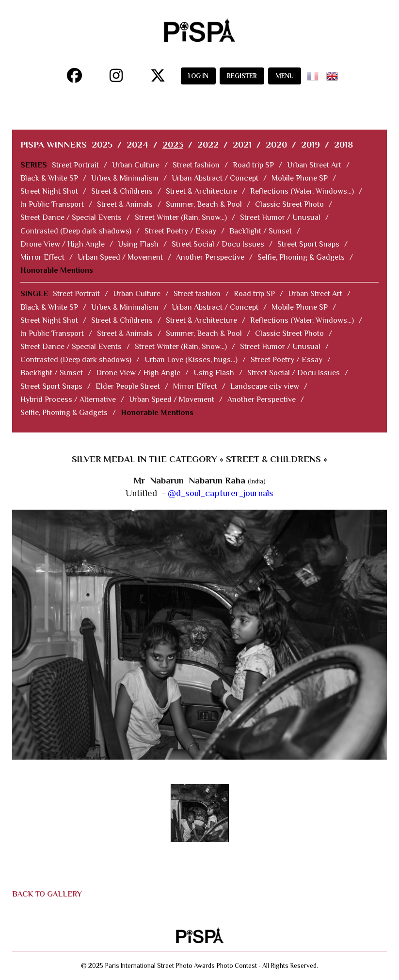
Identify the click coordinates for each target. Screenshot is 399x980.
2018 (343, 144)
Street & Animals (125, 204)
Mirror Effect (42, 257)
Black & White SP (49, 178)
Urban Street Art (314, 165)
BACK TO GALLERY (47, 894)
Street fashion (196, 165)
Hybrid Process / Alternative (68, 399)
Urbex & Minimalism (125, 178)
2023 (173, 144)
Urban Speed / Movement (120, 257)
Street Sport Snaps (308, 244)
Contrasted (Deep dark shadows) (76, 231)
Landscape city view (265, 386)
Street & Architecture (201, 191)
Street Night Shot (49, 191)
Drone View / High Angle (63, 244)
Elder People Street (128, 386)
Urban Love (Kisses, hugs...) (191, 360)
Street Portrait (75, 165)
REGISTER (242, 76)
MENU (285, 76)
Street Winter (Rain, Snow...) (181, 217)
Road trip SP (253, 165)
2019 (311, 144)
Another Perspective (210, 257)
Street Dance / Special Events (71, 217)
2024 (137, 144)
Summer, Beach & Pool (204, 204)
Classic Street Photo (289, 204)
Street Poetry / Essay (180, 231)
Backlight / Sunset (261, 231)
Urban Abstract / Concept (215, 178)
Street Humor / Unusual (280, 217)
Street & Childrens (122, 191)
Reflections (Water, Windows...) (302, 191)
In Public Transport (52, 204)
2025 (102, 144)
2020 (276, 144)
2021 (242, 144)
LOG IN (198, 76)
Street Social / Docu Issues (218, 244)
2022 (208, 144)
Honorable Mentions (57, 270)
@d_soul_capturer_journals (221, 493)
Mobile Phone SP (300, 178)
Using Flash (138, 244)
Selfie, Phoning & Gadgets (301, 257)
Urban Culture (136, 165)
